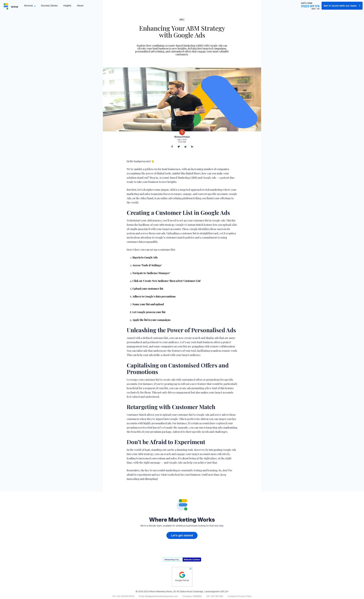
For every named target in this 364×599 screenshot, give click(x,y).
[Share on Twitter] (179, 147)
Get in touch (340, 6)
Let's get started (182, 535)
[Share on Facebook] (172, 147)
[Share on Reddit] (185, 147)
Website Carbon (192, 559)
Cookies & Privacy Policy (240, 596)
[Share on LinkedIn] (192, 147)
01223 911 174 (310, 6)
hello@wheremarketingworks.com (161, 596)
